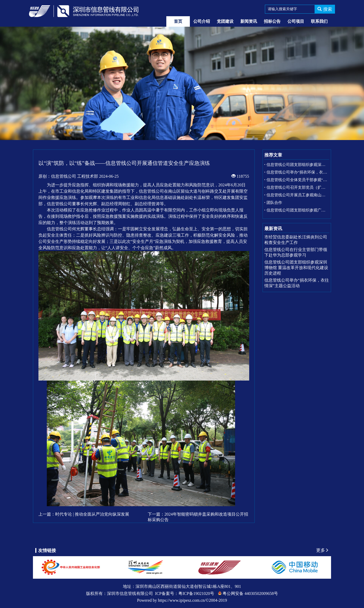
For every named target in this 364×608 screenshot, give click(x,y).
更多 (322, 550)
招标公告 (272, 21)
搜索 (325, 9)
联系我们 (319, 21)
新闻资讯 (249, 21)
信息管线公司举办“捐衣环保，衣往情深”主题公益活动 (313, 172)
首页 (178, 21)
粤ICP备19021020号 (196, 593)
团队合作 (274, 203)
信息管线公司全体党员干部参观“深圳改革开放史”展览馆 (315, 180)
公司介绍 (202, 21)
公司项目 (296, 21)
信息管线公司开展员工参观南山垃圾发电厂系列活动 (312, 195)
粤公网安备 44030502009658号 (250, 593)
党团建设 (225, 21)
